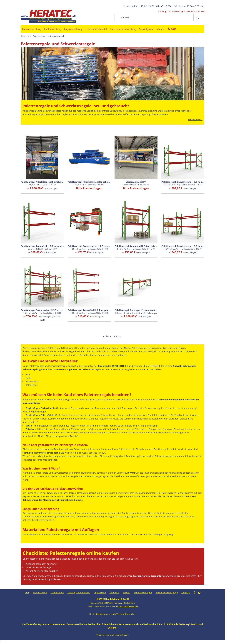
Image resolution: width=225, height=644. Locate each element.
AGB (27, 592)
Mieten (160, 29)
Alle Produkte (40, 592)
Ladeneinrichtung (32, 29)
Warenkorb (177, 12)
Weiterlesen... (195, 119)
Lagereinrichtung (73, 29)
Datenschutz (57, 592)
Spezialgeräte (146, 29)
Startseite (25, 36)
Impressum (100, 592)
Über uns (114, 592)
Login (162, 12)
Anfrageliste (196, 12)
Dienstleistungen (143, 592)
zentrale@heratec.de (128, 606)
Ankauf (127, 592)
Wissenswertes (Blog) (167, 592)
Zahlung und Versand (79, 592)
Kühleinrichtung (53, 29)
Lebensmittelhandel (96, 29)
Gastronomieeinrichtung (123, 29)
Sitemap (186, 592)
